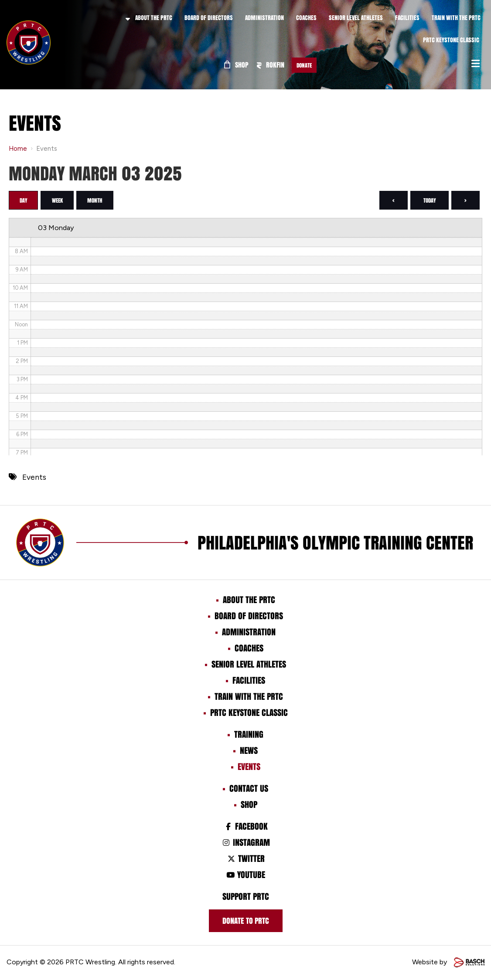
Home (18, 149)
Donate (304, 65)
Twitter (245, 859)
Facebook (245, 827)
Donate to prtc (246, 922)
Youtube (245, 875)
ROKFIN (270, 65)
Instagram (245, 843)
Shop (236, 65)
